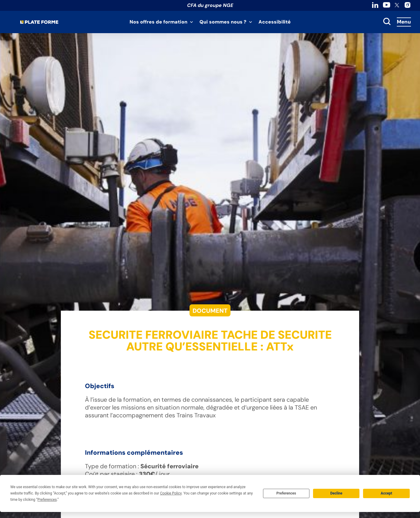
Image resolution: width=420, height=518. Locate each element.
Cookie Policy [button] (171, 493)
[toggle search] (387, 22)
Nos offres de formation (158, 22)
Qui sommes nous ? (223, 22)
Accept (387, 493)
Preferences (286, 493)
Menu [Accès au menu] (404, 22)
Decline (336, 493)
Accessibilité (275, 22)
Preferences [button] (47, 500)
